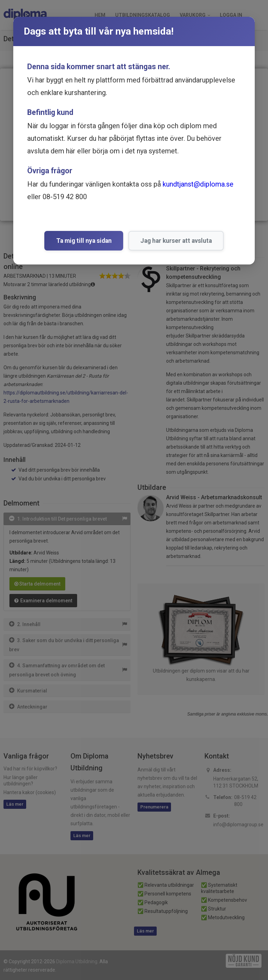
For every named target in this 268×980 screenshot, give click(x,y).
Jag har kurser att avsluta (176, 241)
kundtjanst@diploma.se (198, 184)
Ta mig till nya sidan (84, 241)
